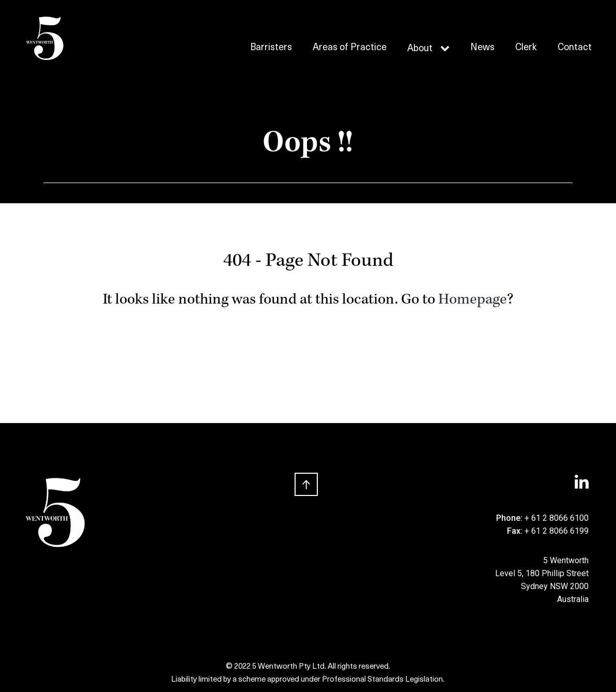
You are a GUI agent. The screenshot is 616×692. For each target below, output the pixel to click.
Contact (575, 48)
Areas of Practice (350, 48)
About (420, 49)
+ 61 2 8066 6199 (557, 531)
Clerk (526, 48)
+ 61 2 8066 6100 (557, 518)
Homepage (473, 300)
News (482, 48)
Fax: (516, 531)
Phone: (510, 518)
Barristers (271, 48)
